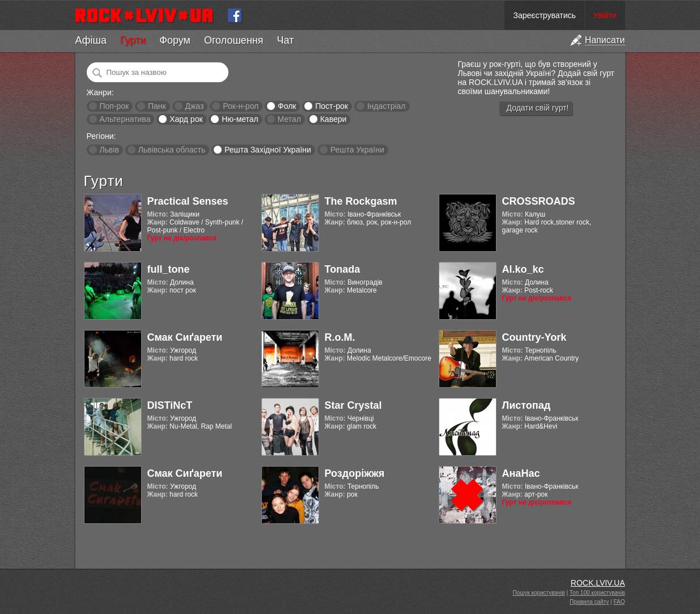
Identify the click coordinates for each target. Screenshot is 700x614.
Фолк (287, 106)
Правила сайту (589, 602)
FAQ (619, 602)
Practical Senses (188, 201)
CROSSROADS (539, 201)
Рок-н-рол (241, 106)
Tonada (343, 269)
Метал (289, 119)
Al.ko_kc (523, 269)
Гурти (133, 40)
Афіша (91, 40)
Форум (175, 40)
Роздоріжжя (355, 473)
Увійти (605, 15)
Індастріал (387, 106)
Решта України (357, 150)
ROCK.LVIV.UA (598, 583)
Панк (157, 106)
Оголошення (234, 40)
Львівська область (172, 150)
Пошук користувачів (539, 593)
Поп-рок (114, 106)
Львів (109, 150)
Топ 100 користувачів (597, 593)
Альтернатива (125, 119)
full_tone (169, 269)
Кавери (334, 119)
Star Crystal (353, 405)
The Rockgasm (361, 201)
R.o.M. (340, 337)
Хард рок (186, 119)
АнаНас (521, 473)
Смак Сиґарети (185, 337)
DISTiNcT (170, 405)
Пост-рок (332, 106)
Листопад (527, 405)
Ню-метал (240, 119)
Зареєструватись (544, 15)
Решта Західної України (268, 150)
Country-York (534, 337)
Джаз (194, 106)
